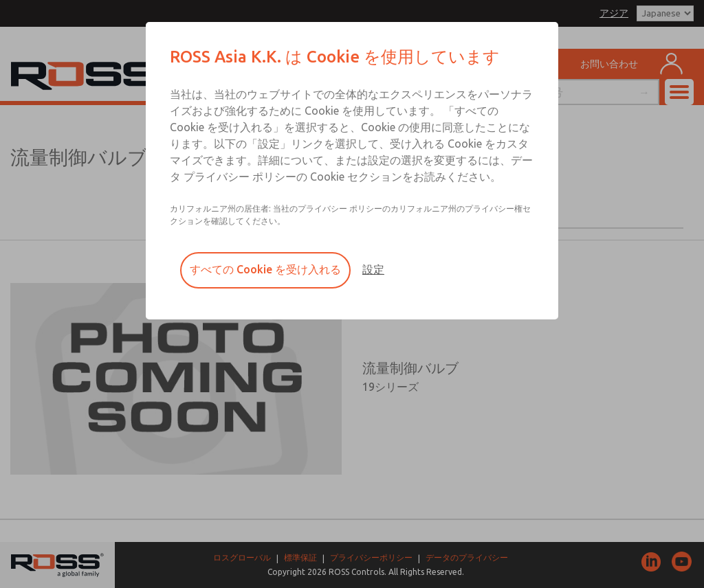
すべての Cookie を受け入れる (265, 269)
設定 (373, 269)
